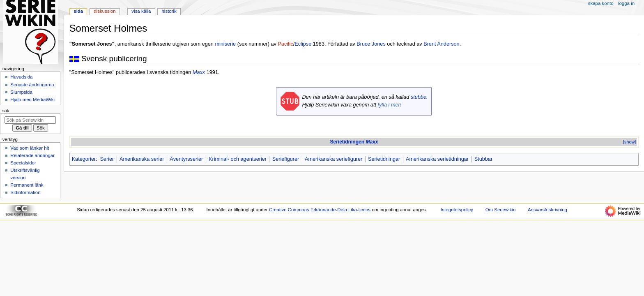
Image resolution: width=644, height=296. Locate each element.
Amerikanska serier (142, 159)
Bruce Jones (371, 44)
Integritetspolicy (457, 210)
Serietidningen (354, 142)
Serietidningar (384, 159)
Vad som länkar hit (30, 148)
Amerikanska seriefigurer (333, 159)
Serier (107, 159)
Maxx (199, 72)
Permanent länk (27, 185)
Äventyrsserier (186, 159)
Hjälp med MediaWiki (32, 99)
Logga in (626, 3)
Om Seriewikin (501, 210)
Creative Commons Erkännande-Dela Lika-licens (320, 210)
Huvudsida (21, 77)
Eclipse (303, 44)
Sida (78, 11)
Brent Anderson (441, 44)
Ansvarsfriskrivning (547, 210)
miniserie (225, 44)
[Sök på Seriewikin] (30, 120)
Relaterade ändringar (32, 155)
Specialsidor (23, 163)
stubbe (419, 97)
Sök (6, 111)
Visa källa (141, 11)
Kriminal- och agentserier (238, 159)
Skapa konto (601, 3)
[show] (629, 142)
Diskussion (105, 11)
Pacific (285, 44)
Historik (169, 11)
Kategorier (84, 159)
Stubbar (483, 159)
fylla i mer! (389, 105)
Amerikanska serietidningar (437, 159)
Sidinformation (25, 192)
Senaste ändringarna (32, 85)
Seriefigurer (286, 159)
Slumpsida (21, 92)
